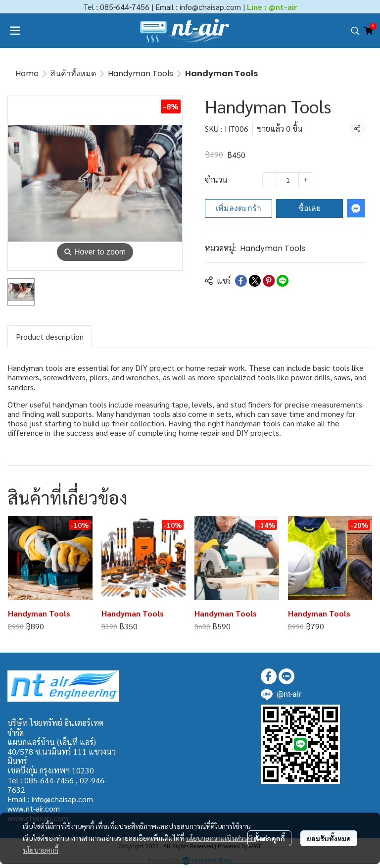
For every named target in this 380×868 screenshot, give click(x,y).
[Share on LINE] (283, 281)
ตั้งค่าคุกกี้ (269, 838)
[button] (355, 31)
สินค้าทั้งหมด (73, 74)
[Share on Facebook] (241, 281)
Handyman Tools (141, 74)
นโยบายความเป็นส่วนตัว (221, 838)
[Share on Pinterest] (269, 281)
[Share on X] (255, 281)
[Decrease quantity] (270, 180)
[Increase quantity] (306, 180)
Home (27, 74)
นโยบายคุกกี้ (41, 850)
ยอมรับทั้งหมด (329, 838)
